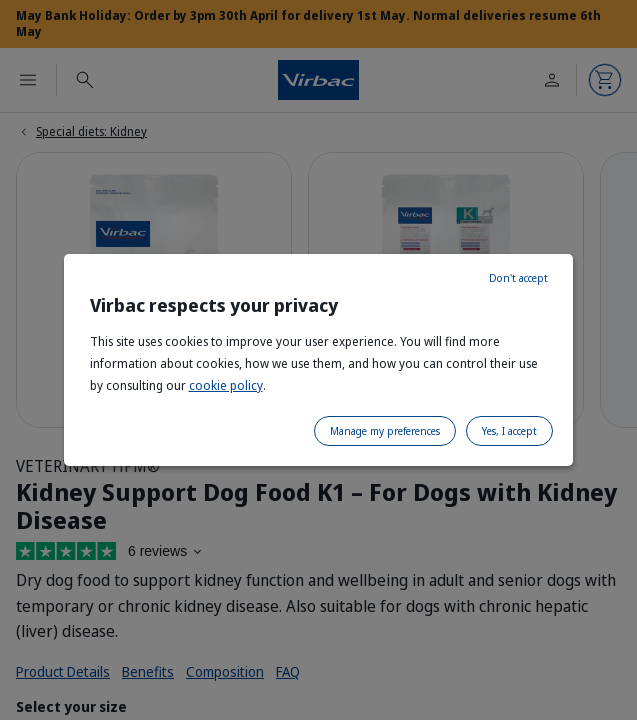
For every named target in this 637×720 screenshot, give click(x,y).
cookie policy (226, 385)
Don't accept (518, 278)
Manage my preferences (385, 431)
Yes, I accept (509, 431)
